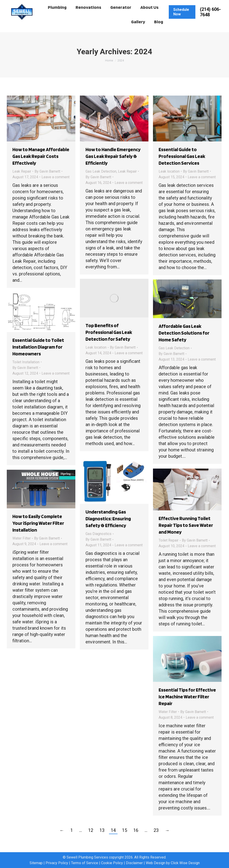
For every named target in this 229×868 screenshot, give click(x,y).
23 (156, 830)
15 (125, 830)
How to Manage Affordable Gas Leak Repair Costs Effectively (41, 156)
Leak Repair (22, 171)
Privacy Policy (57, 863)
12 (91, 830)
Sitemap (36, 863)
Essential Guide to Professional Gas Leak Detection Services (182, 156)
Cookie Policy (112, 863)
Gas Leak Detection (101, 171)
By (47, 171)
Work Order (48, 4)
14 (113, 830)
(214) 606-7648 (210, 21)
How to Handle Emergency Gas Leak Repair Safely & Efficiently (113, 156)
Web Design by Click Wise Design (173, 863)
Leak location (169, 171)
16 (136, 830)
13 (102, 830)
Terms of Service (85, 863)
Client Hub (23, 4)
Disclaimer (134, 863)
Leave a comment (56, 177)
